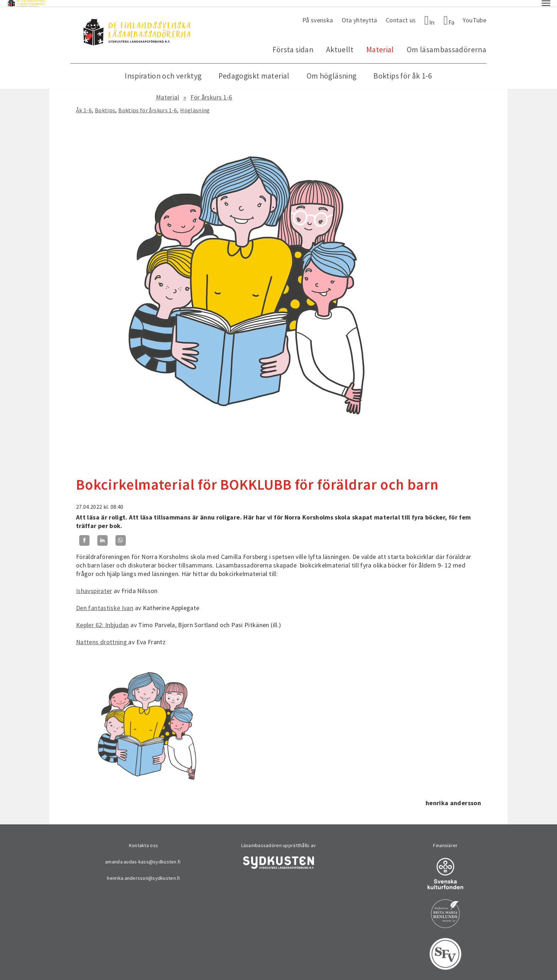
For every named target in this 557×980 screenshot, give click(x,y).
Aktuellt (340, 43)
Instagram (432, 16)
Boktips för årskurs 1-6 (148, 104)
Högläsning (195, 104)
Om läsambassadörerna (447, 43)
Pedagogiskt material (254, 69)
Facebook (451, 16)
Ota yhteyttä (359, 14)
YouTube (474, 14)
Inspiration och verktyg (163, 69)
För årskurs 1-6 (211, 91)
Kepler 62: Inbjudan (102, 618)
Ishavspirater (94, 584)
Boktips (105, 104)
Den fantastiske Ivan (105, 601)
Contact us (401, 14)
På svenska (318, 14)
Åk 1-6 (84, 104)
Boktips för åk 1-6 (403, 69)
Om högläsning (332, 69)
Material (380, 43)
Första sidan (293, 43)
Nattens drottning (102, 636)
